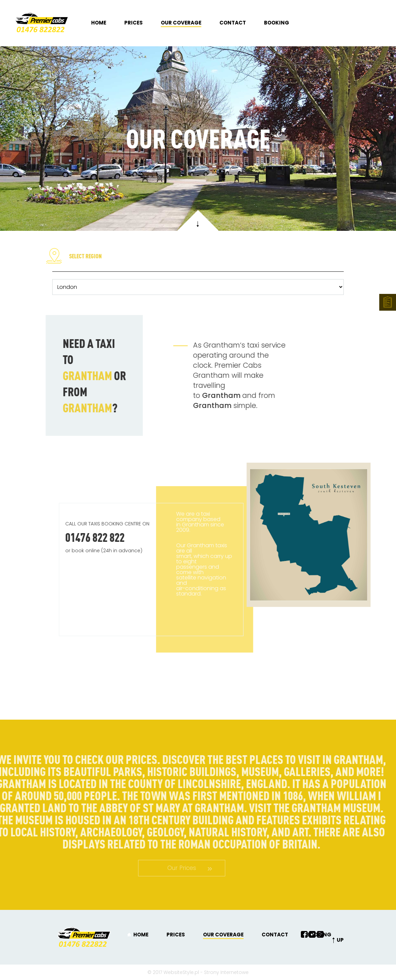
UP (340, 940)
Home (99, 23)
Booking (277, 23)
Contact (233, 23)
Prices (134, 23)
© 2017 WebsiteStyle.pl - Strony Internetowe (198, 972)
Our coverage (181, 23)
